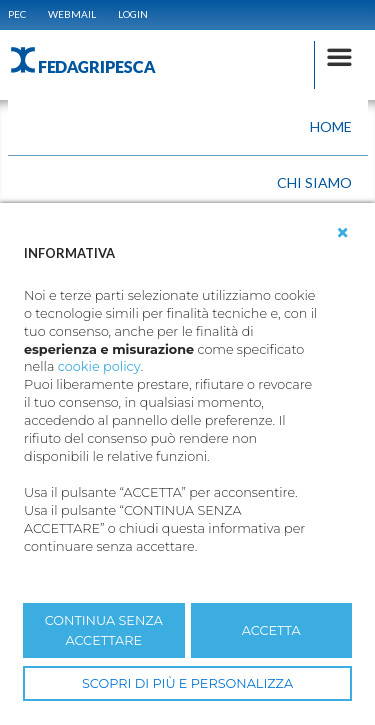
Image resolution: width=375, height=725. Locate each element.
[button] (343, 233)
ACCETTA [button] (271, 630)
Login (133, 14)
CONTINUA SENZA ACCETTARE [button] (104, 630)
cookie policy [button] (99, 366)
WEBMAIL (72, 14)
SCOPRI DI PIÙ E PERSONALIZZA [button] (187, 683)
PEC (17, 14)
